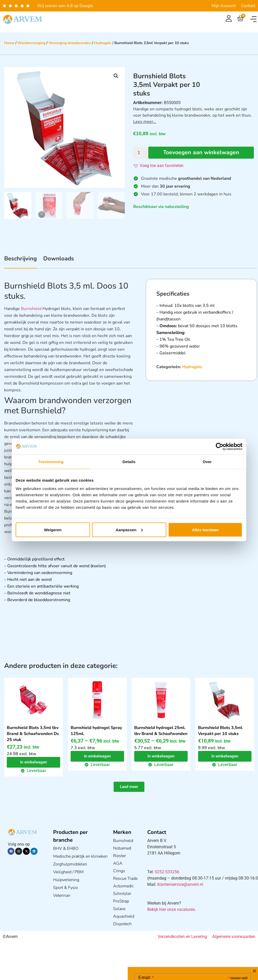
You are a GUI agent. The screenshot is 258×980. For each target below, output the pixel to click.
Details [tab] (129, 462)
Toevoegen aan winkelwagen (201, 153)
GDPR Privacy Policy (202, 947)
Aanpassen (129, 530)
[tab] (20, 261)
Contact (248, 6)
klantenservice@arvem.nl (180, 884)
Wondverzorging (31, 43)
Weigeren (53, 530)
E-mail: (146, 899)
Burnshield (31, 309)
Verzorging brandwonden (70, 43)
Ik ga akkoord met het (180, 947)
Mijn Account (224, 6)
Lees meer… (145, 122)
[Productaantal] (141, 153)
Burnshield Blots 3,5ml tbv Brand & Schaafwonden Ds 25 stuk (33, 734)
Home (9, 43)
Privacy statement (229, 935)
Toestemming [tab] (51, 462)
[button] (253, 19)
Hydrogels (103, 43)
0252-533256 (167, 872)
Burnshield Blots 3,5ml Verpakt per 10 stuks (220, 731)
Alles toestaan (205, 530)
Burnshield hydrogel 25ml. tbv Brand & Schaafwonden (161, 731)
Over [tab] (207, 462)
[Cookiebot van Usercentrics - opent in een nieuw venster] (220, 447)
